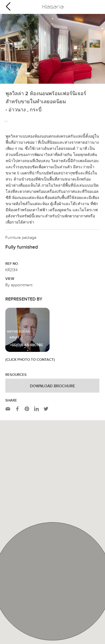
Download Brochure (53, 386)
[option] (53, 49)
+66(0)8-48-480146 (26, 345)
